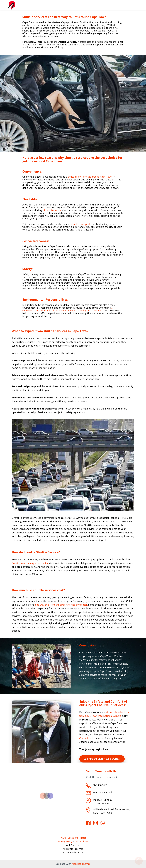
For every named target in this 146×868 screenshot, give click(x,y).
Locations (73, 838)
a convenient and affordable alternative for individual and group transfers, (68, 309)
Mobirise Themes (81, 864)
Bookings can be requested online (30, 563)
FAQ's (63, 838)
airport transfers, (52, 210)
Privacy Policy (65, 841)
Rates (83, 838)
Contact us (86, 738)
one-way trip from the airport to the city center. (61, 605)
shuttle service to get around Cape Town (90, 177)
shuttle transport (80, 224)
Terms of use (81, 841)
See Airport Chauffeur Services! (102, 759)
